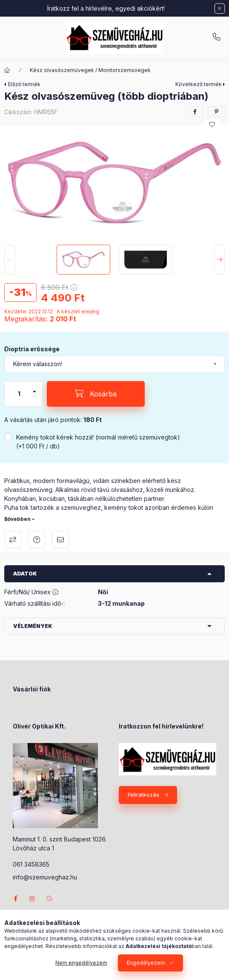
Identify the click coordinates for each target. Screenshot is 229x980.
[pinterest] (216, 112)
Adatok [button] (25, 574)
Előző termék (24, 84)
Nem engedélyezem (81, 963)
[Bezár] (220, 9)
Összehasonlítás (13, 540)
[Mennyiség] (19, 394)
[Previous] (10, 260)
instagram (32, 899)
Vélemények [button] (33, 626)
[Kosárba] (96, 394)
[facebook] (195, 112)
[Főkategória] (7, 70)
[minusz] (34, 400)
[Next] (219, 260)
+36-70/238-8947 (217, 37)
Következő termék (199, 84)
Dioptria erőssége (32, 349)
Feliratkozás (143, 795)
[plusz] (34, 388)
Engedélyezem (146, 963)
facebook (15, 899)
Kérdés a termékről (37, 540)
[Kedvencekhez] (212, 124)
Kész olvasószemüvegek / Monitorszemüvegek (90, 70)
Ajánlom (60, 540)
